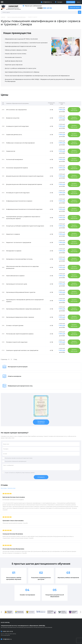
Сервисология (11, 151)
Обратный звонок (75, 7)
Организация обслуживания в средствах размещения (23, 309)
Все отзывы (4, 488)
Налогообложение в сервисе (15, 276)
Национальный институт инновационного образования (13, 7)
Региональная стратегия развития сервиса (20, 334)
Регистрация (71, 2)
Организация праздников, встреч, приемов (20, 317)
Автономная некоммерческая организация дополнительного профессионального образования (41, 626)
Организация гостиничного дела (17, 284)
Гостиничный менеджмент (15, 159)
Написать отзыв (11, 488)
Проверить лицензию (41, 422)
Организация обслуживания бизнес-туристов (21, 292)
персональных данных (28, 473)
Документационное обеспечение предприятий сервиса (24, 184)
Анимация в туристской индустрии (17, 126)
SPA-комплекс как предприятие (16, 110)
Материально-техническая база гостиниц (19, 259)
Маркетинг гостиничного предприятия (19, 242)
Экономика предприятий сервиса (17, 168)
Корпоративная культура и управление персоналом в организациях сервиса (23, 218)
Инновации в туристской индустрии (18, 193)
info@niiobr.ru (47, 2)
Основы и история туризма (15, 326)
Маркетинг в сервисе (13, 234)
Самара (60, 2)
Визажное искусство (13, 118)
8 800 (45, 8)
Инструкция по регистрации (18, 367)
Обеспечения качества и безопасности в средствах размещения (22, 267)
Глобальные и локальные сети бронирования (20, 143)
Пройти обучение (74, 110)
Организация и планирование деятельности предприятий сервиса (25, 301)
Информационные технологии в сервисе (19, 201)
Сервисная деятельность (14, 135)
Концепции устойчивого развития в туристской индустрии (25, 226)
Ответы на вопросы (15, 376)
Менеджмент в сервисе (14, 251)
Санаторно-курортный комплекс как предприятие (22, 350)
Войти (79, 2)
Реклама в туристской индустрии (17, 342)
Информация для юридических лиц (20, 386)
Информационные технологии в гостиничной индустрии (24, 209)
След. (15, 359)
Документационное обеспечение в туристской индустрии (25, 176)
